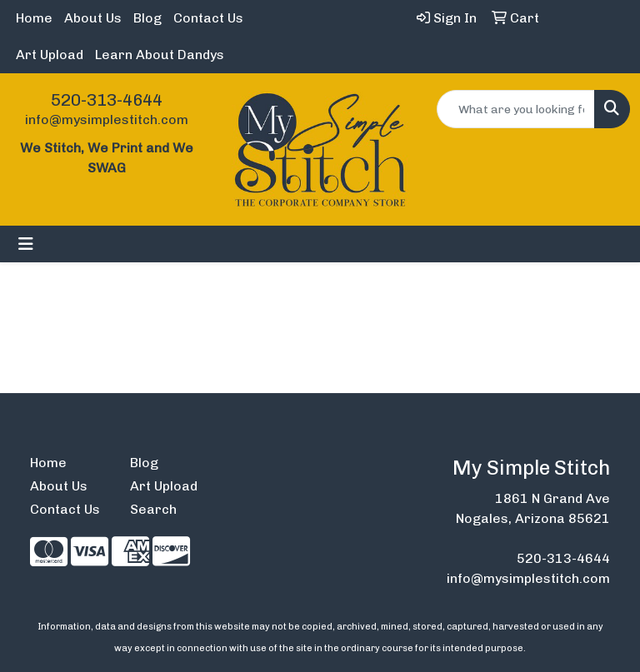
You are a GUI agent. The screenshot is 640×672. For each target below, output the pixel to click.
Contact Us (208, 18)
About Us (93, 18)
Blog (147, 18)
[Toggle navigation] (26, 244)
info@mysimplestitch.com (107, 119)
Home (34, 18)
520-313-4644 (107, 100)
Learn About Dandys (160, 55)
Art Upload (50, 55)
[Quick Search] (516, 109)
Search (153, 509)
